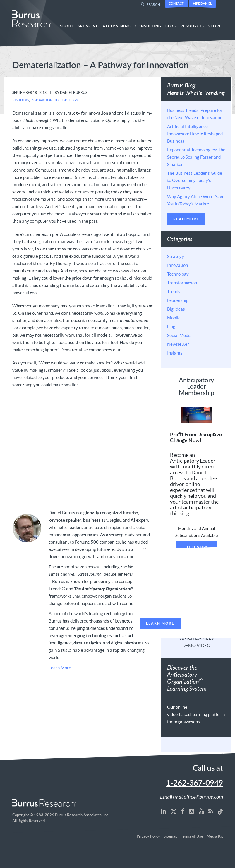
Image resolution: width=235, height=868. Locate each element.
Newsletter (178, 344)
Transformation (182, 283)
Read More (186, 219)
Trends (174, 291)
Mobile (174, 318)
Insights (175, 353)
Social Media (179, 335)
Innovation (42, 100)
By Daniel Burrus (71, 92)
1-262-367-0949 (194, 783)
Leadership (178, 300)
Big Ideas (21, 100)
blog (171, 326)
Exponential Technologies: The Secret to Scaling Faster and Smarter (196, 157)
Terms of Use (192, 837)
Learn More (60, 668)
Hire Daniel (202, 3)
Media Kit (215, 837)
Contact (176, 3)
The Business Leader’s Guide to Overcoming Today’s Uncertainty (195, 180)
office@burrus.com (203, 797)
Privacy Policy (148, 837)
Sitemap (170, 837)
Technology (66, 100)
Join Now (196, 547)
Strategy (176, 256)
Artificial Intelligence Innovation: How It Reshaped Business (195, 134)
